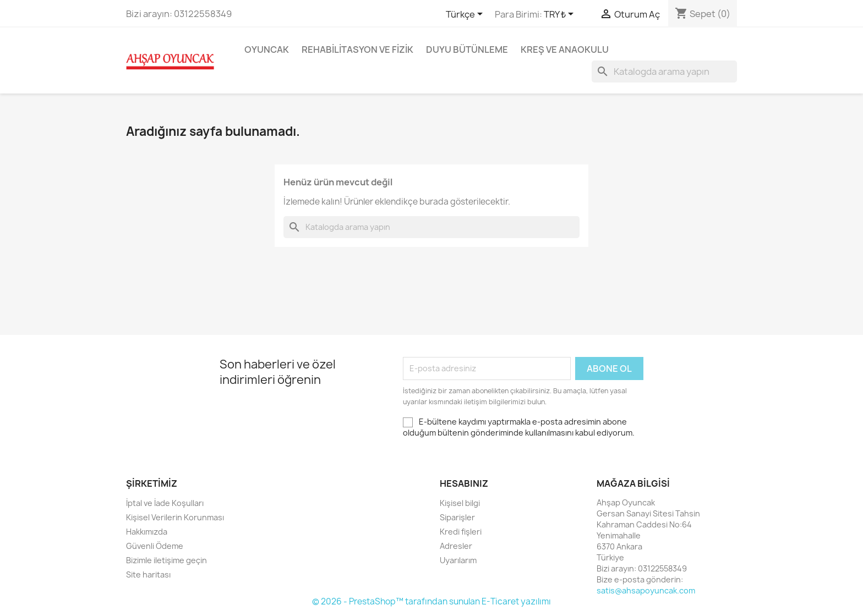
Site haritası (148, 574)
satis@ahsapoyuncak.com (646, 590)
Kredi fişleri (461, 532)
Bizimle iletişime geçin (166, 560)
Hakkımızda (147, 532)
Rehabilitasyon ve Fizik (357, 50)
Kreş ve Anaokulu (565, 50)
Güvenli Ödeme (155, 546)
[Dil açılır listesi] (466, 15)
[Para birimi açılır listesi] (561, 15)
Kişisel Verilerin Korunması (175, 517)
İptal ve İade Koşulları (165, 503)
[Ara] (664, 71)
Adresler (456, 546)
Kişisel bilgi (460, 503)
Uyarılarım (458, 560)
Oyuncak (267, 50)
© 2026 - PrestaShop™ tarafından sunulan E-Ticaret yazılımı (431, 601)
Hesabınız (464, 483)
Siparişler (457, 517)
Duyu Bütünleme (467, 50)
